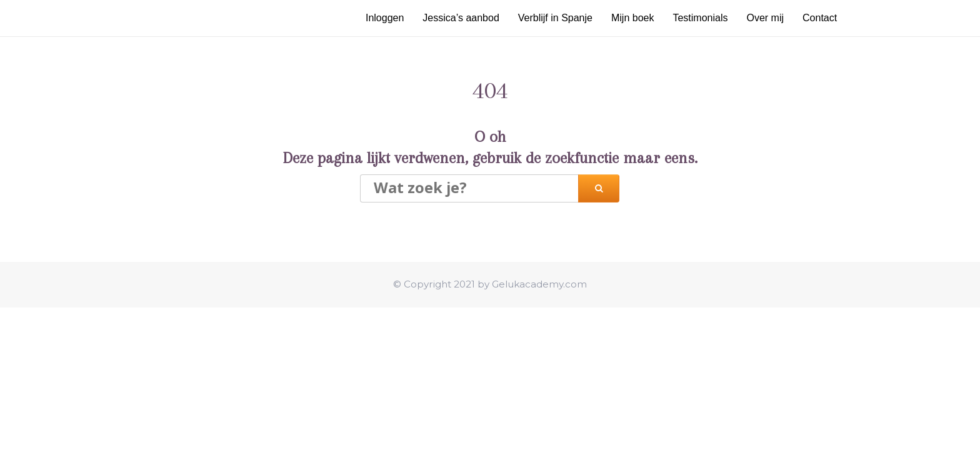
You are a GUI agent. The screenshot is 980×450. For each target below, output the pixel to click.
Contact (820, 18)
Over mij (765, 18)
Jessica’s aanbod (461, 18)
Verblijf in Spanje (555, 18)
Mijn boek (632, 18)
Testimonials (700, 18)
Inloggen (385, 18)
